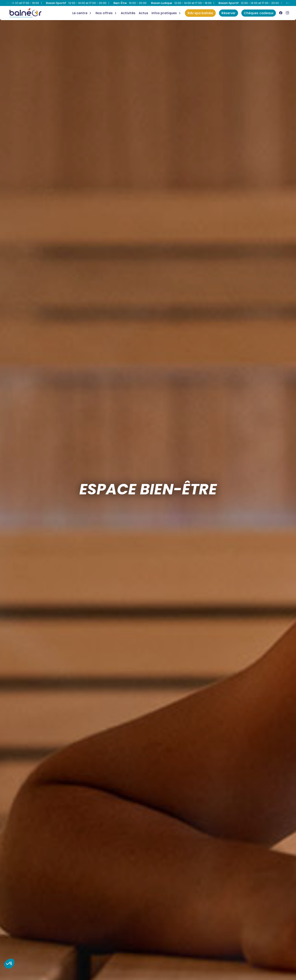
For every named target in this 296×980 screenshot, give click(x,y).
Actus (143, 13)
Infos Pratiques (164, 13)
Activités (128, 13)
